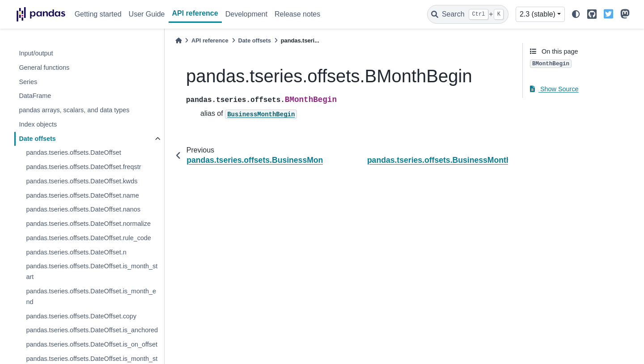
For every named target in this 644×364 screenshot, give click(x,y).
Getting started (98, 14)
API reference (195, 13)
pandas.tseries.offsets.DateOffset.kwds (82, 181)
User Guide (147, 14)
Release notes (297, 14)
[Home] (178, 40)
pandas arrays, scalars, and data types (74, 110)
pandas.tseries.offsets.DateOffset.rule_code (88, 238)
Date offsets (37, 139)
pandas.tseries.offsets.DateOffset (73, 152)
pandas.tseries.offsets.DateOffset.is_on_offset (92, 344)
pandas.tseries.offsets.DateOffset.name (82, 195)
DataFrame (35, 96)
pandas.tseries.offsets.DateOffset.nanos (83, 209)
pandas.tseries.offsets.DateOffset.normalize (88, 224)
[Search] (468, 14)
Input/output (36, 53)
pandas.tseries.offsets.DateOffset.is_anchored (92, 330)
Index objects (38, 124)
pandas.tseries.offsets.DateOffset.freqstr (83, 167)
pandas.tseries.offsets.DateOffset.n (76, 252)
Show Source (554, 89)
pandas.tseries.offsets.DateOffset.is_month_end (91, 296)
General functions (44, 68)
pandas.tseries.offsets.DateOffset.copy (81, 316)
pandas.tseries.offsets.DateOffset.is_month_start (92, 271)
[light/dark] (576, 15)
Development (246, 14)
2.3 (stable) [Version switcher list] (538, 14)
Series (28, 82)
